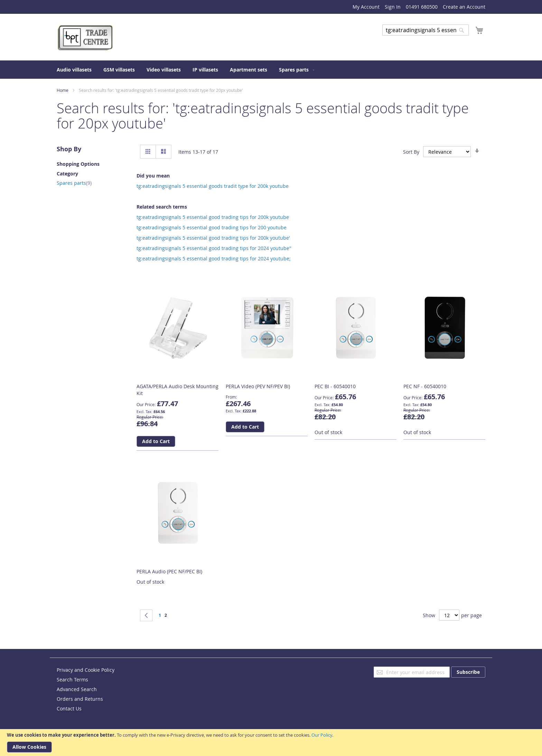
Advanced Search (402, 41)
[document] (271, 743)
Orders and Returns (80, 699)
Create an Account (464, 7)
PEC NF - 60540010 (425, 386)
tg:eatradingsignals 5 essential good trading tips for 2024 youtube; (214, 259)
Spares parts (74, 183)
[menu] (271, 70)
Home (63, 90)
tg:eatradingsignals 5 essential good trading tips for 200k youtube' (213, 238)
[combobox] (426, 30)
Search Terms (72, 680)
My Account (366, 7)
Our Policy (322, 735)
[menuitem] (74, 70)
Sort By (411, 152)
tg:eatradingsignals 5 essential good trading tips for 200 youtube (212, 227)
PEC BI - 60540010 (335, 386)
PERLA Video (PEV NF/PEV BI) (258, 386)
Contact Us (69, 709)
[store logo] (86, 38)
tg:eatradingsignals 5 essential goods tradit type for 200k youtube (213, 186)
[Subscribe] (468, 672)
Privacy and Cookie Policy (86, 670)
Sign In (393, 7)
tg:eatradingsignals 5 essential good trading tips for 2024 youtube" (214, 248)
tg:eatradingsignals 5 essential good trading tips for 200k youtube (213, 217)
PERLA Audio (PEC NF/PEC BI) (169, 571)
